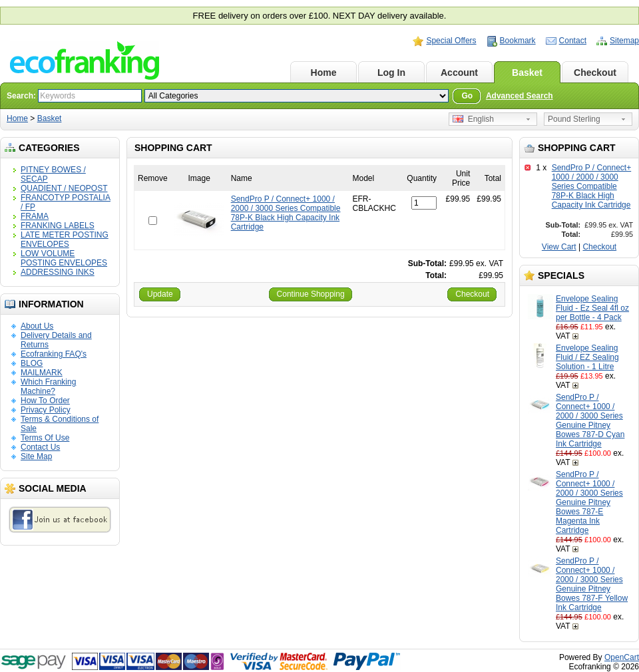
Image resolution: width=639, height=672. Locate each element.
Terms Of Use (45, 438)
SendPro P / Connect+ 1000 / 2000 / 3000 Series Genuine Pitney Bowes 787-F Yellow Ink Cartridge (592, 584)
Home (324, 73)
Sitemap (624, 41)
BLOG (32, 363)
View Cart (559, 247)
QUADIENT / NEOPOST (64, 188)
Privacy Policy (46, 410)
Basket (527, 73)
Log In (391, 73)
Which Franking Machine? (48, 387)
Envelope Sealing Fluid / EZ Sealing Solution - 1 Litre (587, 357)
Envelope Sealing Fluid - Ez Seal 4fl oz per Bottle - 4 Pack (592, 308)
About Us (37, 326)
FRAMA (35, 216)
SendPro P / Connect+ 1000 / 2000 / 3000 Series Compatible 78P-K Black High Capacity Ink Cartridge (592, 186)
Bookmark (518, 41)
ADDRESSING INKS (58, 272)
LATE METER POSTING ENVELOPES (65, 240)
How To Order (45, 401)
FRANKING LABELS (58, 226)
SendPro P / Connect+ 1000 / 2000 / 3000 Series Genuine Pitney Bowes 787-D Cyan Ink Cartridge (590, 420)
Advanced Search (520, 96)
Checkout (595, 73)
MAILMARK (42, 373)
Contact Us (40, 447)
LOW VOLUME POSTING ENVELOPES (64, 258)
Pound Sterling (574, 119)
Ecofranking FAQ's (54, 354)
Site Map (36, 456)
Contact (573, 41)
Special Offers (451, 41)
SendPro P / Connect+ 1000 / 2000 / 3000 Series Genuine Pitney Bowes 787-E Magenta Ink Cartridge (589, 502)
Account (459, 73)
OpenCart (622, 657)
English (473, 119)
